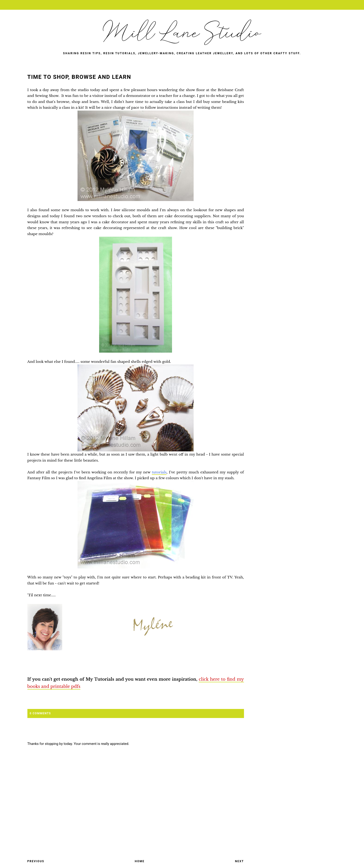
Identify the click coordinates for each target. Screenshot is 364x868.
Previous (36, 861)
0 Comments (40, 713)
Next (239, 861)
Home (140, 861)
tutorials (159, 472)
